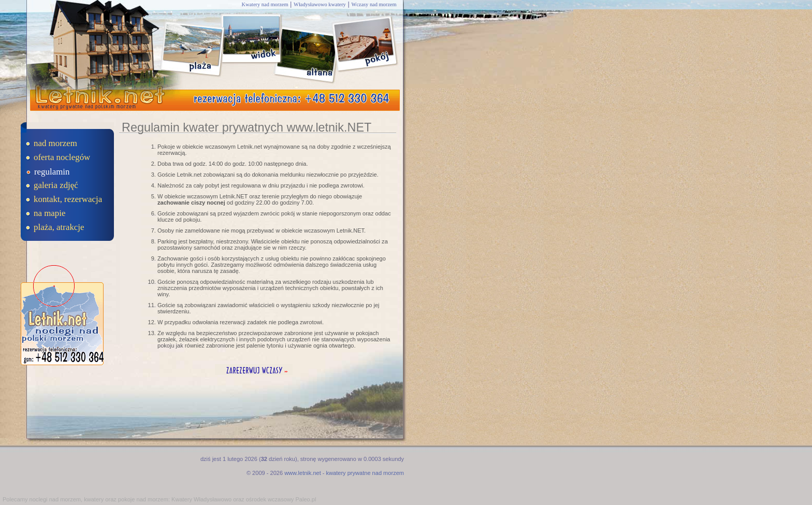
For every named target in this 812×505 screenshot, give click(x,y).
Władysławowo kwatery (320, 4)
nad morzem (55, 143)
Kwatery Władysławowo (201, 499)
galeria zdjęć (56, 185)
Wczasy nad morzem (374, 4)
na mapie (49, 213)
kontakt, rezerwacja (68, 199)
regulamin (52, 172)
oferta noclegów (62, 157)
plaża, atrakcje (59, 227)
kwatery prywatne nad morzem (365, 473)
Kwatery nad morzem (265, 4)
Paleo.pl (306, 499)
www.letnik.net (303, 473)
